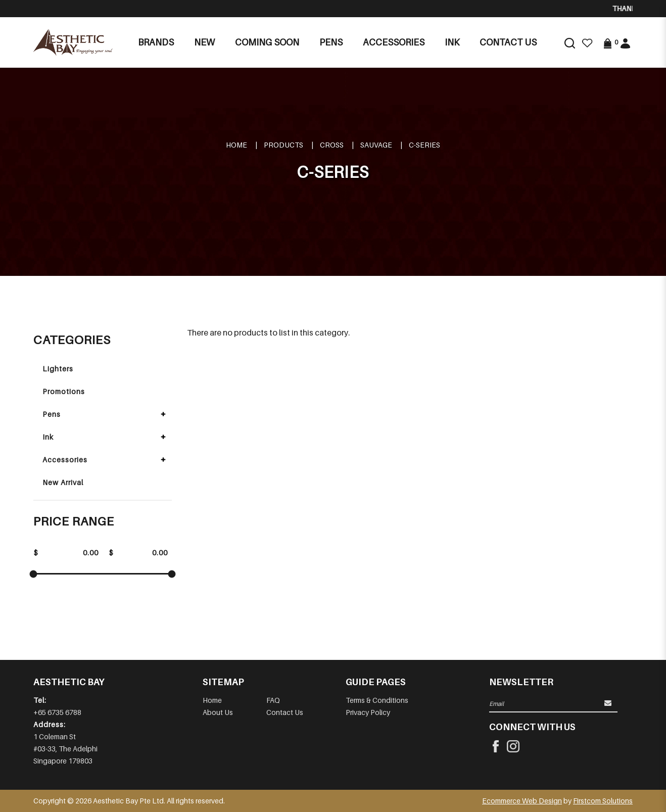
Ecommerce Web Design (522, 801)
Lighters (58, 369)
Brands (156, 42)
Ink (48, 437)
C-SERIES (424, 145)
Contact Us (285, 712)
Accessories (65, 460)
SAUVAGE (376, 145)
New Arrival (63, 482)
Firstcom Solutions (603, 801)
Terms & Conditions (377, 700)
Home (236, 145)
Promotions (64, 391)
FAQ (273, 700)
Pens (52, 414)
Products (283, 145)
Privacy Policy (368, 712)
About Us (218, 712)
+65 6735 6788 (57, 712)
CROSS (332, 145)
